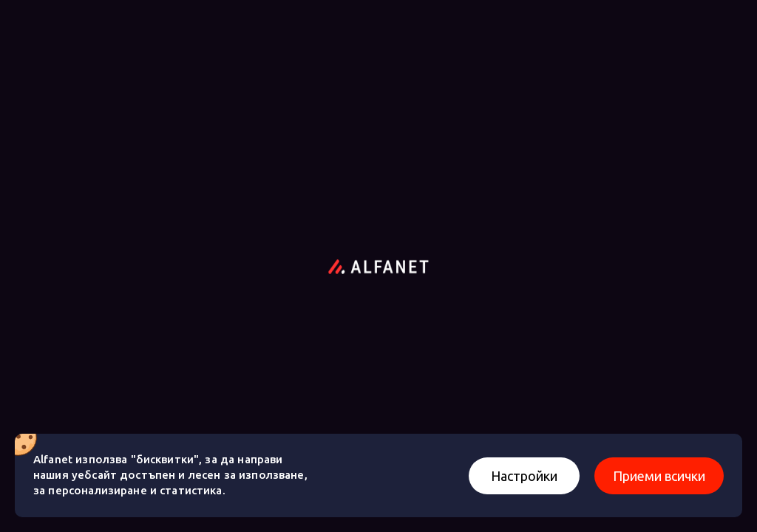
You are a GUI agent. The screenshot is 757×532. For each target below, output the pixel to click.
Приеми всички (659, 476)
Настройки (524, 476)
